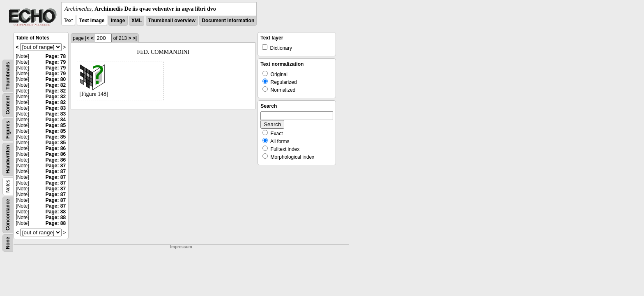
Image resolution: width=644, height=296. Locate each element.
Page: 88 (56, 212)
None (8, 243)
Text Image (92, 21)
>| (135, 38)
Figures (8, 130)
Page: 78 (56, 56)
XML (137, 21)
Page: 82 (56, 85)
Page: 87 (56, 166)
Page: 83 (56, 108)
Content (8, 105)
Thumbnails (8, 76)
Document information (228, 21)
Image (118, 21)
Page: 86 (56, 148)
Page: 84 (56, 120)
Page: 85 (56, 125)
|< (87, 38)
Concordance (8, 215)
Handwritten (8, 159)
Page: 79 (56, 62)
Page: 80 (56, 79)
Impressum (181, 247)
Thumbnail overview (172, 21)
